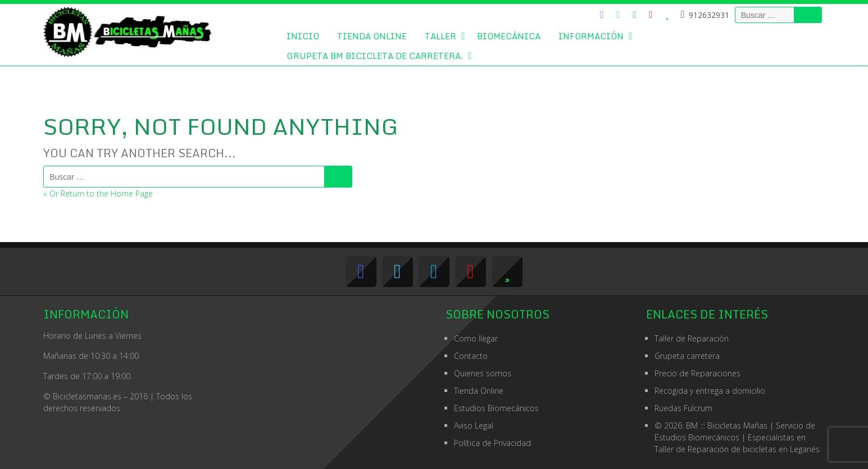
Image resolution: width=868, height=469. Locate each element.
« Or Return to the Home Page (98, 193)
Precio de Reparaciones (697, 373)
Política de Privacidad (492, 443)
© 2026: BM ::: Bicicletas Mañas (735, 425)
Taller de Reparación (692, 338)
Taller (440, 36)
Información (591, 36)
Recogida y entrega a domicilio (710, 391)
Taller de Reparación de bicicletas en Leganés (737, 449)
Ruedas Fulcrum (683, 408)
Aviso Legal (474, 425)
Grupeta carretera (687, 356)
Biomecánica (509, 36)
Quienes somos (483, 373)
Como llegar (476, 338)
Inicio (303, 36)
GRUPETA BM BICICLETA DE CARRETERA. (375, 56)
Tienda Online (372, 36)
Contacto (471, 356)
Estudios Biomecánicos (496, 408)
